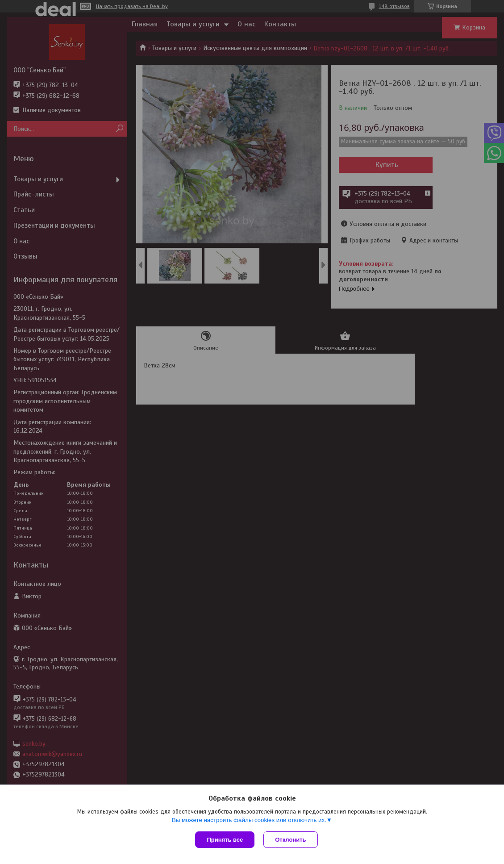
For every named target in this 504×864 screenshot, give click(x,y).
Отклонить (290, 840)
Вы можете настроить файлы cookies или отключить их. (249, 820)
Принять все (225, 840)
